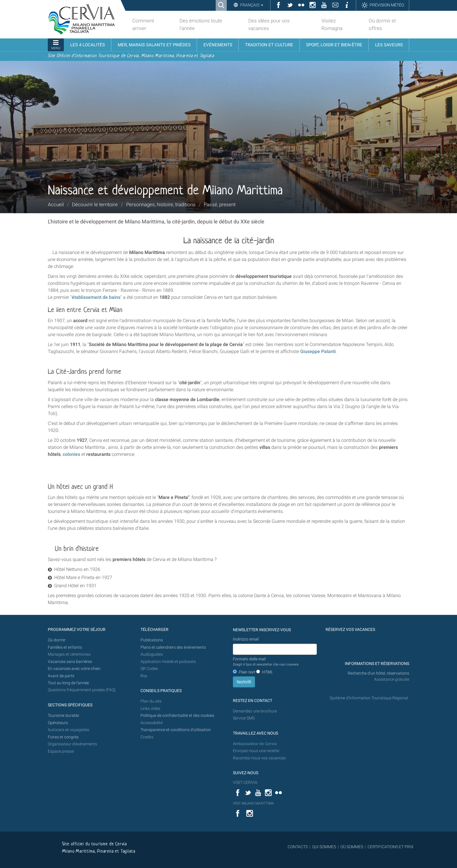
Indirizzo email (246, 639)
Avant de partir (61, 676)
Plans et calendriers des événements (173, 647)
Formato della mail (266, 662)
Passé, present (220, 204)
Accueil (56, 204)
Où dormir (57, 640)
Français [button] (251, 5)
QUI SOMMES (324, 847)
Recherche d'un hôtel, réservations (378, 673)
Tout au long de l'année (68, 683)
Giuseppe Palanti (318, 351)
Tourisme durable (63, 716)
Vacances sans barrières (70, 662)
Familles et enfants (65, 647)
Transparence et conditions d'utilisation (176, 730)
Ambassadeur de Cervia (255, 744)
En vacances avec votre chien (75, 669)
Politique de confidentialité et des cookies (177, 716)
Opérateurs (58, 723)
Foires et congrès (63, 737)
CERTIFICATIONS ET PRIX (391, 847)
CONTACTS (298, 847)
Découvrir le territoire (95, 204)
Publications (152, 640)
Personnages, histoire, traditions (161, 204)
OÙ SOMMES (352, 847)
